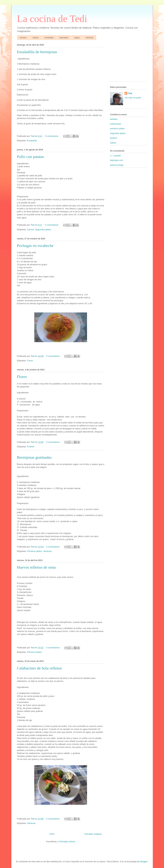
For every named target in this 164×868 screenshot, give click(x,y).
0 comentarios (52, 136)
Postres (31, 447)
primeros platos (117, 128)
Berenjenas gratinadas (34, 457)
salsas (113, 143)
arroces (23, 38)
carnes (36, 38)
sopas (77, 38)
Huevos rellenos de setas (37, 567)
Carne (30, 361)
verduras (90, 38)
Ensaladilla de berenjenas (37, 52)
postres (114, 138)
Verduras (47, 551)
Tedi (33, 136)
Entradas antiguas (93, 834)
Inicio (52, 834)
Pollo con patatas (30, 157)
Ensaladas (32, 141)
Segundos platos (43, 230)
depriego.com (117, 160)
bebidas (114, 119)
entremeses (116, 124)
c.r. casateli (115, 156)
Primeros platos (34, 551)
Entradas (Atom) (67, 842)
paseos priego (117, 165)
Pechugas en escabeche (35, 246)
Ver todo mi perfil (133, 98)
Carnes (30, 230)
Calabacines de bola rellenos (40, 668)
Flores (22, 377)
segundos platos (118, 133)
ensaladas (49, 38)
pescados (64, 38)
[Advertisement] (127, 61)
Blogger (144, 861)
